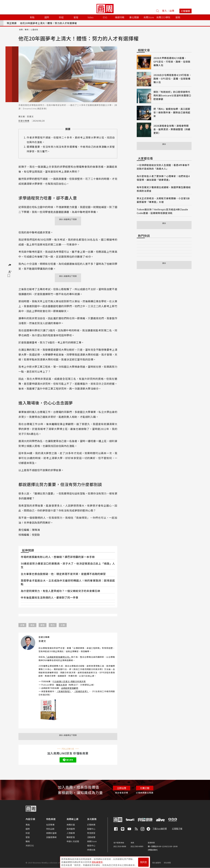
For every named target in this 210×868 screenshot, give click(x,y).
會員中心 (91, 846)
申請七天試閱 (73, 841)
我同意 (144, 861)
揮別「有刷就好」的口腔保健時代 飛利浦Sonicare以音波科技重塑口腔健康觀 (172, 95)
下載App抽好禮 (160, 829)
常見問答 (91, 833)
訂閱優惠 (185, 11)
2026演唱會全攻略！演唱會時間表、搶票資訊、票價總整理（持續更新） (172, 129)
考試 (32, 625)
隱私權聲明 (157, 863)
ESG (105, 17)
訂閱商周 (91, 825)
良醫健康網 (51, 837)
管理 (28, 837)
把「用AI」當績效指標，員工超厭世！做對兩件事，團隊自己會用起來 (172, 112)
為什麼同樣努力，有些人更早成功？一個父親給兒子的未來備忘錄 (61, 591)
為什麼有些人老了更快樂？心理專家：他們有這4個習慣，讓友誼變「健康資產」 (163, 178)
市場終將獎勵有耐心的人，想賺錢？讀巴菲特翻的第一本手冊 (58, 557)
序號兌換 (91, 850)
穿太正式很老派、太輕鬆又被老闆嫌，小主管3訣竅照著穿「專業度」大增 (163, 200)
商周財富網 (51, 833)
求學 (22, 625)
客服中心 (91, 829)
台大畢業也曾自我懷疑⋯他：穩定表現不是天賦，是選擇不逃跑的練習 (63, 574)
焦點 (28, 825)
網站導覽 (167, 863)
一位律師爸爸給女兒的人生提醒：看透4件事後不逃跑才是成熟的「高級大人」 (163, 167)
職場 (27, 29)
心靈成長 (34, 29)
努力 (53, 625)
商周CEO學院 (163, 17)
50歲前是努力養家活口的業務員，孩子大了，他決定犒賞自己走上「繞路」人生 (68, 565)
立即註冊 (122, 788)
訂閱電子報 (177, 829)
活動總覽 (91, 837)
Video (91, 17)
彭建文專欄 (24, 121)
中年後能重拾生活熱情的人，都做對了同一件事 (50, 597)
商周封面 (71, 825)
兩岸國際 (71, 829)
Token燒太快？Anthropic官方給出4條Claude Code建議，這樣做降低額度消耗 (162, 211)
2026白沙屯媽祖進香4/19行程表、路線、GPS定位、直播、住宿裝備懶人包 (172, 79)
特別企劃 (50, 829)
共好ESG (30, 846)
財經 (28, 833)
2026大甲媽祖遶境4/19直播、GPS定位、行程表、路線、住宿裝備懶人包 (172, 62)
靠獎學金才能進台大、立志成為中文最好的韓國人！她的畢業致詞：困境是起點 (68, 582)
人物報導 (71, 833)
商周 (21, 29)
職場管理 (71, 837)
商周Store (149, 17)
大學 (63, 625)
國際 (28, 829)
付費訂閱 (145, 788)
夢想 (43, 625)
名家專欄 (50, 825)
